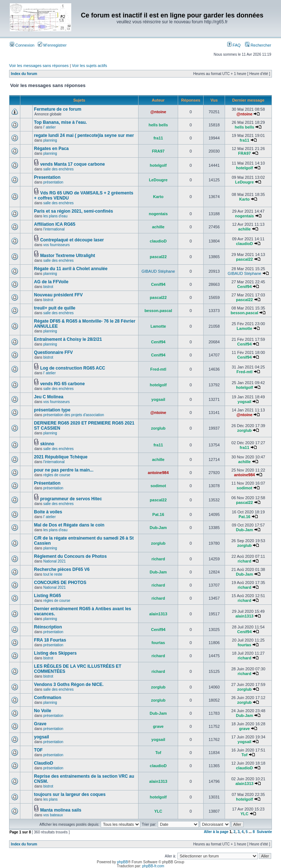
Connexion (22, 45)
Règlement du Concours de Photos (71, 556)
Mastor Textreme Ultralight (67, 256)
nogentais (158, 214)
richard (158, 559)
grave (158, 726)
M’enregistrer (52, 45)
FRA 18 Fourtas (50, 640)
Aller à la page (216, 832)
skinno (47, 444)
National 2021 (55, 561)
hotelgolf (158, 165)
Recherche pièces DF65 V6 (62, 569)
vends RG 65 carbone (62, 384)
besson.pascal (158, 311)
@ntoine (158, 112)
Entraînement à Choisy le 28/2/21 (68, 339)
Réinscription (48, 627)
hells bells (158, 125)
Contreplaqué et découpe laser (72, 240)
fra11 (158, 138)
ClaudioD (44, 763)
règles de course (57, 475)
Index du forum (24, 74)
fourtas (158, 643)
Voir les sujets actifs (90, 66)
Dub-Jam (158, 528)
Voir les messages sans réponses (39, 66)
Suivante (264, 832)
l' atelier (49, 127)
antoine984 (158, 473)
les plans (50, 799)
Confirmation (48, 698)
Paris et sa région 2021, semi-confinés (74, 211)
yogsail (158, 399)
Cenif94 (158, 284)
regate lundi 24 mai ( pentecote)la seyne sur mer (84, 135)
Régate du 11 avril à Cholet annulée (71, 269)
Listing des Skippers (55, 653)
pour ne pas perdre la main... (64, 470)
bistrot (48, 287)
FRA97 (158, 151)
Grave (40, 724)
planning (50, 140)
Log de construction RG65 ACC (73, 368)
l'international (54, 229)
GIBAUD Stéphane (158, 271)
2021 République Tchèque (61, 457)
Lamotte (158, 326)
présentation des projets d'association (74, 415)
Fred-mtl (158, 369)
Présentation (47, 483)
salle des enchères (58, 169)
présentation (53, 182)
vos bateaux (53, 815)
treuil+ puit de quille (55, 308)
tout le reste (53, 574)
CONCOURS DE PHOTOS (60, 583)
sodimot (158, 486)
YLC (158, 811)
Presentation (47, 177)
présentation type (52, 410)
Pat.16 (158, 514)
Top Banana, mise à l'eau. (61, 122)
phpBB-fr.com (153, 866)
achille (158, 227)
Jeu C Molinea (49, 397)
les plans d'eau (55, 216)
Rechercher (258, 45)
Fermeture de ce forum (58, 109)
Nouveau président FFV (59, 295)
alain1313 (158, 614)
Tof (158, 753)
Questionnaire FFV (54, 352)
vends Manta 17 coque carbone (72, 164)
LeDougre (158, 180)
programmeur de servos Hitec (71, 499)
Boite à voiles (48, 512)
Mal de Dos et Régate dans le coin (69, 525)
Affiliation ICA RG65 (55, 224)
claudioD (158, 241)
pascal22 (158, 257)
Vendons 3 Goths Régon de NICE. (69, 684)
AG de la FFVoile (51, 282)
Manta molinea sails (61, 810)
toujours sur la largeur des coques (70, 794)
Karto (158, 197)
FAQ (234, 45)
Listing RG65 (48, 596)
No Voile (43, 711)
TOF (39, 750)
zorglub (158, 428)
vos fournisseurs (57, 245)
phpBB (123, 862)
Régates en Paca (51, 149)
